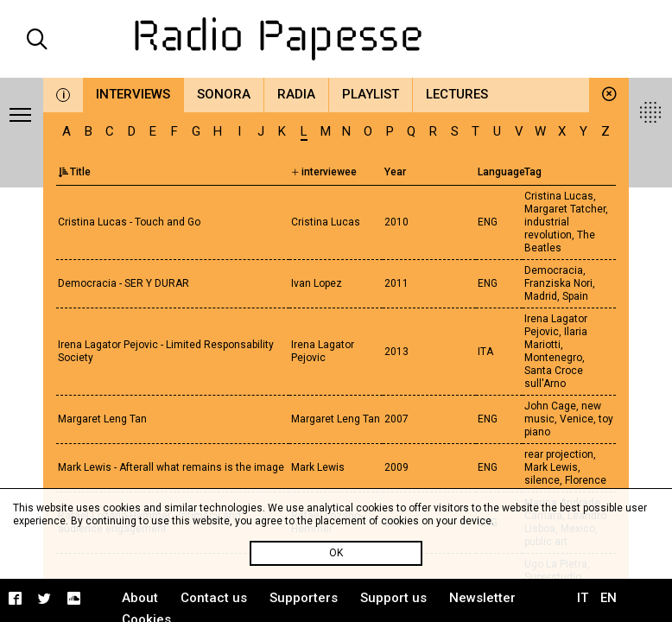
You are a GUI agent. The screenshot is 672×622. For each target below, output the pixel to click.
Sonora (224, 94)
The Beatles (560, 241)
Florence (586, 480)
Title (74, 172)
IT (583, 598)
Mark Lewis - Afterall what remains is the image (171, 467)
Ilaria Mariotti (556, 338)
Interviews (133, 94)
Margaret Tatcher (565, 209)
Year (395, 172)
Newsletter (482, 598)
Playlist (371, 94)
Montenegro (553, 358)
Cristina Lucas (559, 196)
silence (542, 480)
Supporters (304, 598)
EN (609, 598)
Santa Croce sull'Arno (554, 377)
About (140, 598)
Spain (575, 296)
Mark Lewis (551, 467)
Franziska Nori (558, 283)
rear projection (559, 454)
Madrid (541, 296)
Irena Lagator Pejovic (556, 325)
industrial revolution (548, 228)
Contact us (214, 598)
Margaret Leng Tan (102, 419)
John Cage (550, 406)
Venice (577, 419)
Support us (393, 598)
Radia (296, 94)
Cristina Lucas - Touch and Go (129, 222)
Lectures (457, 94)
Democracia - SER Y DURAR (124, 283)
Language (501, 172)
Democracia (554, 270)
